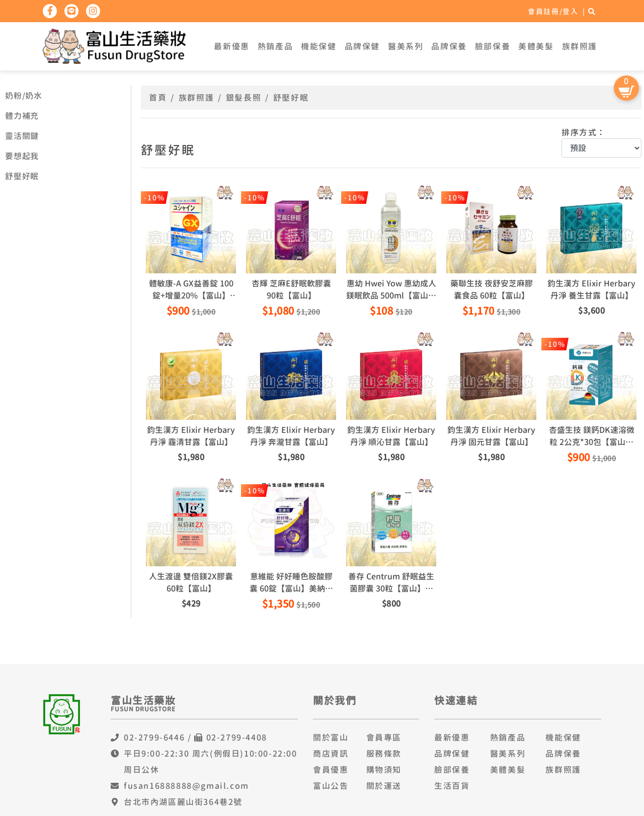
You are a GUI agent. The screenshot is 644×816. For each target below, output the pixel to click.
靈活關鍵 (22, 136)
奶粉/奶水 (24, 96)
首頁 (158, 98)
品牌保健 (362, 46)
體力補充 (22, 116)
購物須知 (384, 770)
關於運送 (384, 786)
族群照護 (580, 46)
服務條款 (384, 754)
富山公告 (331, 786)
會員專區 (384, 737)
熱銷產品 (275, 46)
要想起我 (22, 156)
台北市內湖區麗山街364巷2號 (183, 802)
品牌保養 (449, 46)
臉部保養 (493, 46)
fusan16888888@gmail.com (186, 786)
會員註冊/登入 (553, 11)
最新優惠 (231, 46)
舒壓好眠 (22, 176)
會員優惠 (331, 770)
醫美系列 (406, 46)
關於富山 (331, 737)
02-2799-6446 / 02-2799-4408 (195, 737)
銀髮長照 (244, 98)
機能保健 (318, 46)
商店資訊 (331, 754)
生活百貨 (452, 786)
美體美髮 (536, 46)
